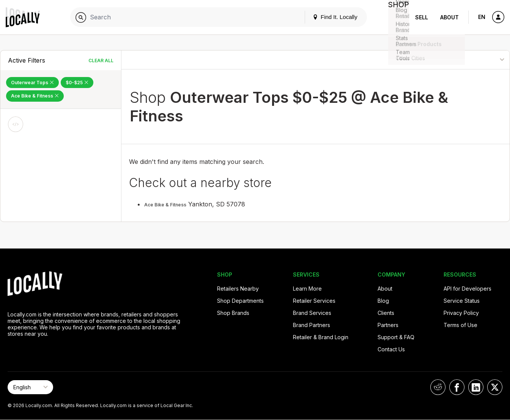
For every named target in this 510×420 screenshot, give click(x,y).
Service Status (462, 301)
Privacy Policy (461, 313)
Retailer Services (314, 301)
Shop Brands (233, 313)
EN (482, 17)
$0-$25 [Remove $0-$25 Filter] (77, 83)
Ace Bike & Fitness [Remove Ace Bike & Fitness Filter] (35, 96)
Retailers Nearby (238, 289)
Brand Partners (312, 325)
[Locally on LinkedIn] (476, 387)
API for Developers (467, 289)
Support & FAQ (396, 337)
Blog (383, 301)
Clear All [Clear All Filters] (101, 61)
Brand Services (312, 313)
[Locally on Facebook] (457, 387)
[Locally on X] (495, 387)
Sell (422, 17)
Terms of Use (460, 325)
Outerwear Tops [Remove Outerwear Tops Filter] (32, 83)
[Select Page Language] (30, 387)
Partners (388, 325)
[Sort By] (471, 60)
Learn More (307, 289)
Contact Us (391, 349)
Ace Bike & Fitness (165, 205)
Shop (395, 17)
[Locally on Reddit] (438, 387)
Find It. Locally (329, 17)
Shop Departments (240, 301)
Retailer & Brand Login (321, 337)
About (449, 17)
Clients (386, 313)
